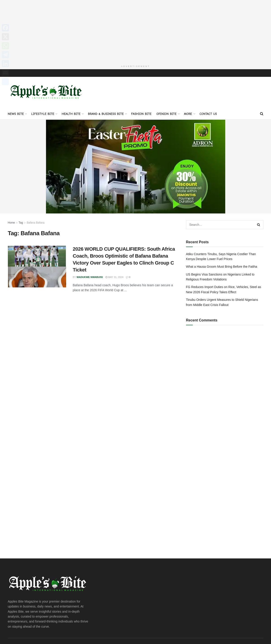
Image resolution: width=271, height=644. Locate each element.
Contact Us (208, 114)
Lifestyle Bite (43, 114)
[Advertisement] (136, 31)
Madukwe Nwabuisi (90, 277)
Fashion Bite (141, 114)
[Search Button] (262, 114)
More (188, 114)
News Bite (16, 114)
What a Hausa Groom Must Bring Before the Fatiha (222, 267)
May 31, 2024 (114, 277)
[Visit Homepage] (47, 93)
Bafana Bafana (36, 223)
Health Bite (71, 114)
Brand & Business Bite (106, 114)
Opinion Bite (167, 114)
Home (11, 223)
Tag (21, 223)
